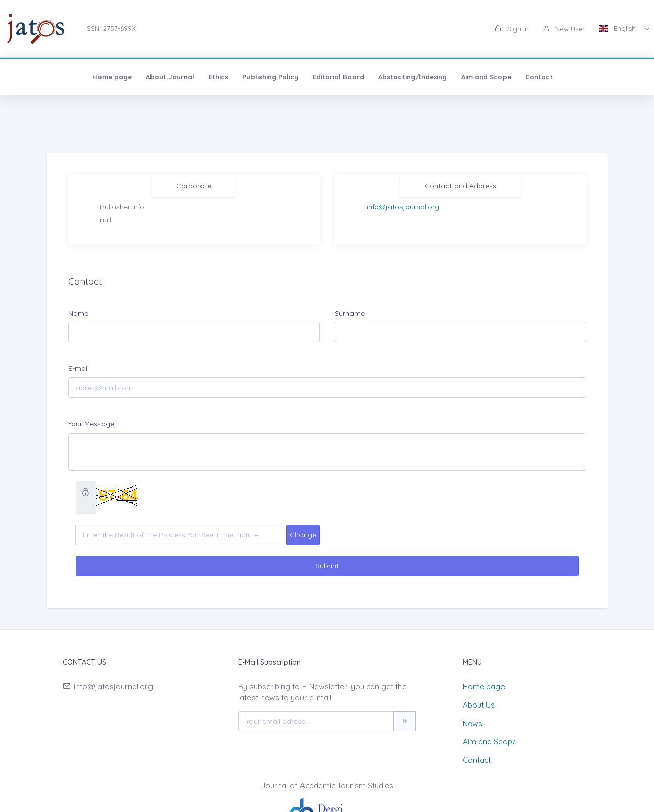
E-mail (79, 368)
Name (78, 313)
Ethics (145, 77)
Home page (39, 77)
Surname (350, 313)
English (618, 28)
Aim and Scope (413, 77)
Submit (327, 566)
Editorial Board (265, 77)
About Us (479, 705)
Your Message (91, 424)
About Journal (97, 77)
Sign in (512, 29)
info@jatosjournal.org (403, 207)
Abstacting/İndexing (339, 77)
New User (564, 29)
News (472, 723)
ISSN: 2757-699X (111, 28)
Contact (466, 77)
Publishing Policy (197, 77)
